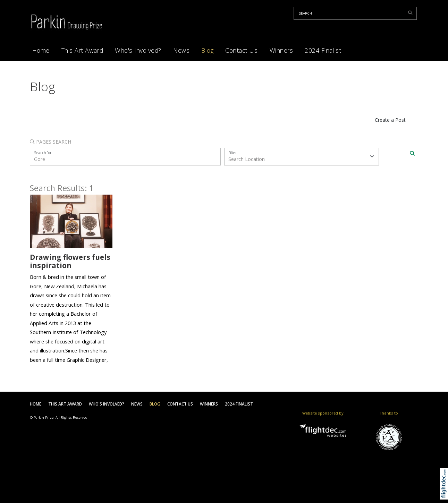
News (181, 50)
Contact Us (241, 50)
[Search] (412, 153)
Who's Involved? (138, 50)
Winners (281, 50)
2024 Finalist (323, 50)
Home (41, 50)
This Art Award (82, 50)
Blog (207, 50)
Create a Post (390, 120)
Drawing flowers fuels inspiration (70, 261)
